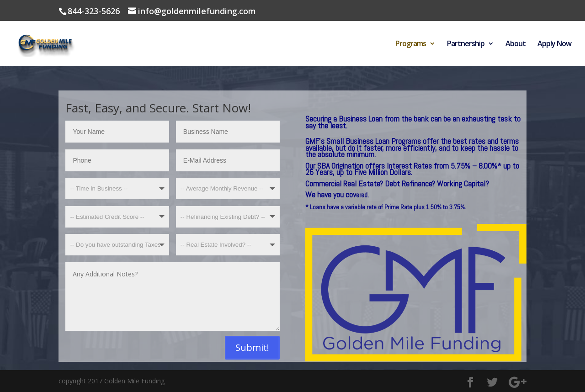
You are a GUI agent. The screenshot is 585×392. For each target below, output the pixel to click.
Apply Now (554, 44)
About (516, 44)
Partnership (466, 44)
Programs (411, 44)
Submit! (252, 347)
